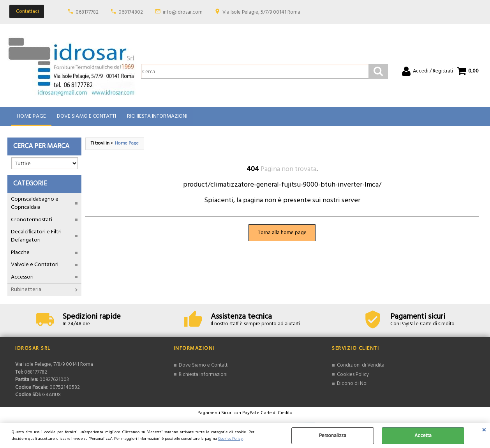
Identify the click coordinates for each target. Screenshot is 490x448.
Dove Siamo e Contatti (86, 116)
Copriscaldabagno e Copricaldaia (35, 203)
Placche (20, 253)
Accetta (423, 436)
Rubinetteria (26, 290)
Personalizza (333, 436)
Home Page (31, 116)
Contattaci (27, 11)
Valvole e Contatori (35, 265)
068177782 (87, 12)
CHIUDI (484, 431)
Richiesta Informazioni (157, 116)
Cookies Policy (230, 439)
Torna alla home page (282, 233)
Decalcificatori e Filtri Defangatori (36, 236)
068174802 (131, 12)
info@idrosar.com (183, 12)
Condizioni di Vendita (361, 365)
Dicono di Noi (352, 384)
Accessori (22, 277)
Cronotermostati (32, 220)
